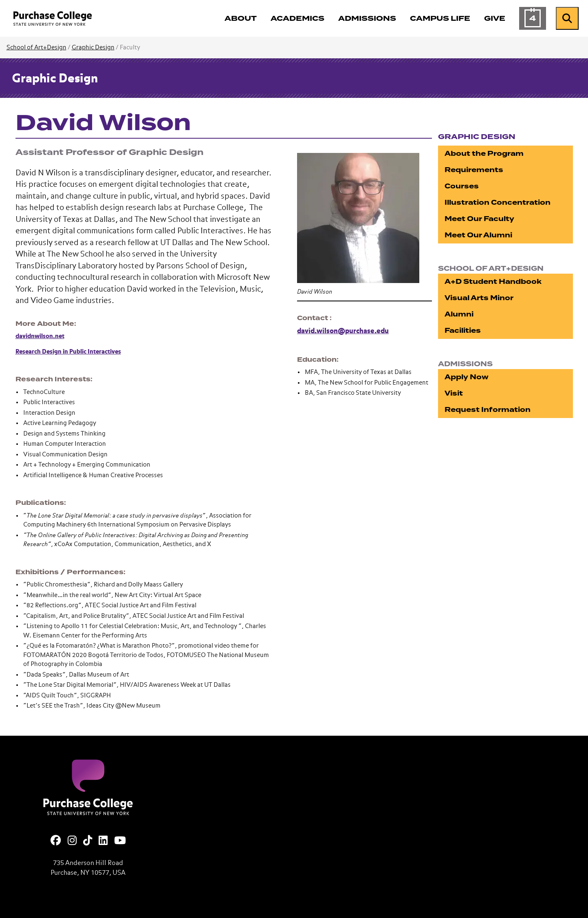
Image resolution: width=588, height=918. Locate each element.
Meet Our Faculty (479, 219)
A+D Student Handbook (493, 282)
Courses (462, 186)
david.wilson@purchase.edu (343, 331)
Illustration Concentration (498, 202)
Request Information (488, 410)
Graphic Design (93, 48)
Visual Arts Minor (479, 298)
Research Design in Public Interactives (68, 352)
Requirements (474, 170)
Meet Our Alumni (478, 235)
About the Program (484, 154)
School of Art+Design (36, 48)
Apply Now (467, 377)
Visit (454, 393)
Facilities (463, 331)
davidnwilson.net (40, 336)
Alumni (459, 314)
